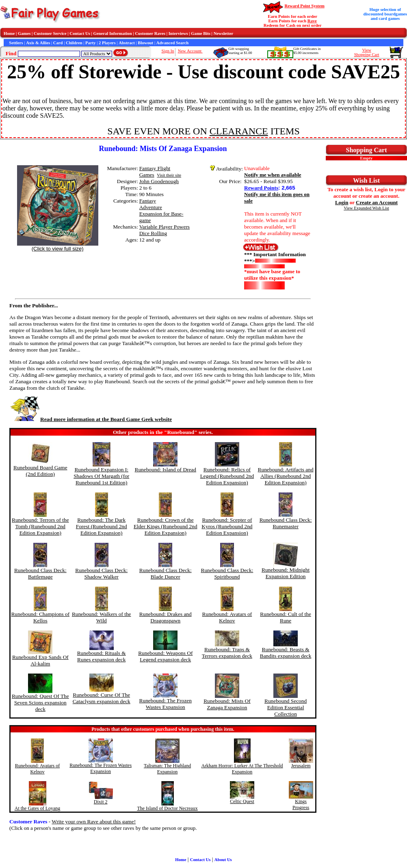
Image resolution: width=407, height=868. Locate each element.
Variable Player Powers (165, 227)
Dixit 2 (101, 802)
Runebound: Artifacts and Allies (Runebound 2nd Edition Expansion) (286, 476)
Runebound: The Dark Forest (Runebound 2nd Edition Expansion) (102, 526)
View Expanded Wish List (366, 208)
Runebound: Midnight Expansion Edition (286, 573)
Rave (312, 21)
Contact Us (80, 33)
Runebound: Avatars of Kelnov (227, 617)
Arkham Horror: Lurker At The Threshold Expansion (242, 769)
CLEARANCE (239, 131)
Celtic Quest (242, 801)
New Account (190, 51)
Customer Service (50, 33)
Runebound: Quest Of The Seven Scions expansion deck (40, 703)
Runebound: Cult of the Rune (286, 617)
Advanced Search (172, 43)
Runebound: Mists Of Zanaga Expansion (227, 704)
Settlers (16, 43)
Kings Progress (301, 804)
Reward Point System (305, 6)
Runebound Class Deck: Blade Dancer (166, 573)
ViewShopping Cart (367, 52)
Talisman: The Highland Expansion (167, 769)
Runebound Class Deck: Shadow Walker (101, 573)
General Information (113, 33)
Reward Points (261, 188)
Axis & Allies (38, 43)
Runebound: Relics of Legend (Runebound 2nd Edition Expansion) (227, 476)
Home (9, 33)
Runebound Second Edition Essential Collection (286, 707)
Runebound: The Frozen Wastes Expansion (166, 704)
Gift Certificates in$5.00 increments (307, 51)
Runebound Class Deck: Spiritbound (227, 573)
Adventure (151, 207)
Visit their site (169, 175)
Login (342, 202)
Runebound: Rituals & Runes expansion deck (102, 656)
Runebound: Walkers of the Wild (102, 617)
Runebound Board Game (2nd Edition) (40, 471)
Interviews (178, 33)
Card (58, 43)
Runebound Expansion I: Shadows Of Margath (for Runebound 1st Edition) (101, 476)
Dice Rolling (153, 233)
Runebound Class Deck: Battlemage (40, 573)
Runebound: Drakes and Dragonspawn (166, 617)
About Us (223, 860)
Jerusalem (301, 766)
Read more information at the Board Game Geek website (91, 419)
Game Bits (201, 33)
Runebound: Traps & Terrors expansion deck (227, 653)
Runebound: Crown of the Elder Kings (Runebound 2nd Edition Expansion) (166, 526)
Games (24, 33)
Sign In (168, 51)
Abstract (127, 43)
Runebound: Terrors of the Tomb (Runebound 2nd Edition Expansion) (40, 526)
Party (90, 43)
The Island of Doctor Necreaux (167, 808)
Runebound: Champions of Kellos (40, 617)
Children (74, 43)
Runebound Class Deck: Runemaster (286, 523)
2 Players (107, 43)
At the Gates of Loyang (38, 808)
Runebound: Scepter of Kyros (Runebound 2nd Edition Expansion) (227, 526)
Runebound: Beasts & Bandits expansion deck (286, 653)
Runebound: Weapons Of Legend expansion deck (165, 656)
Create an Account (377, 202)
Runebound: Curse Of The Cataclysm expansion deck (102, 698)
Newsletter (224, 33)
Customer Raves (150, 33)
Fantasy (148, 201)
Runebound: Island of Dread (166, 470)
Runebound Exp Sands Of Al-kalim (40, 660)
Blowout (145, 43)
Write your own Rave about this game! (94, 822)
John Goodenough (159, 181)
